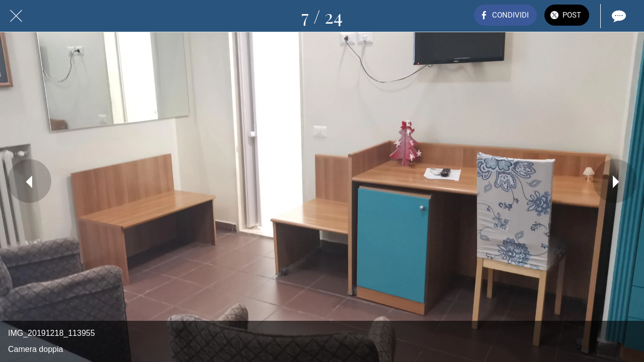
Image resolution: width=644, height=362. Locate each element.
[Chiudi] (16, 16)
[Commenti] (618, 16)
